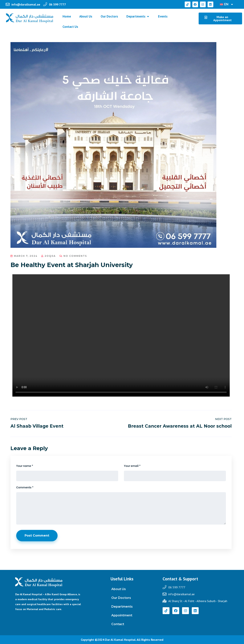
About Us (119, 589)
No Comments (73, 256)
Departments (122, 607)
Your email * (132, 466)
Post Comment (37, 536)
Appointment (122, 615)
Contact (118, 624)
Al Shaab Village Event (37, 426)
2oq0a (48, 256)
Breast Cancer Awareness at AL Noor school (180, 426)
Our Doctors (121, 598)
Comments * (25, 487)
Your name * (25, 466)
